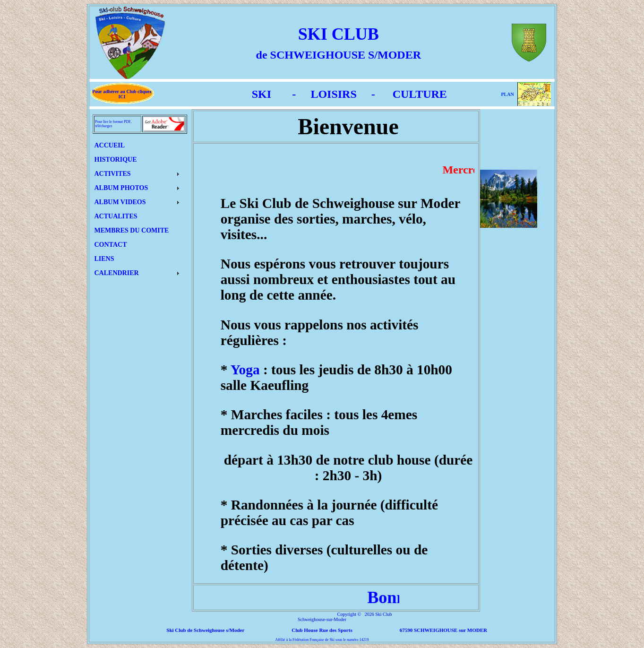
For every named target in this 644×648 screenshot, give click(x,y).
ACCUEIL (110, 145)
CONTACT (111, 245)
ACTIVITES (113, 174)
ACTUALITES (116, 216)
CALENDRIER (117, 273)
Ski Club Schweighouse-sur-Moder (345, 617)
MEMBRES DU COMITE (132, 230)
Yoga (245, 370)
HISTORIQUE (116, 160)
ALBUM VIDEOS (120, 202)
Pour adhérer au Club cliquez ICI (122, 94)
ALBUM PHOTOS (121, 188)
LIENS (104, 259)
